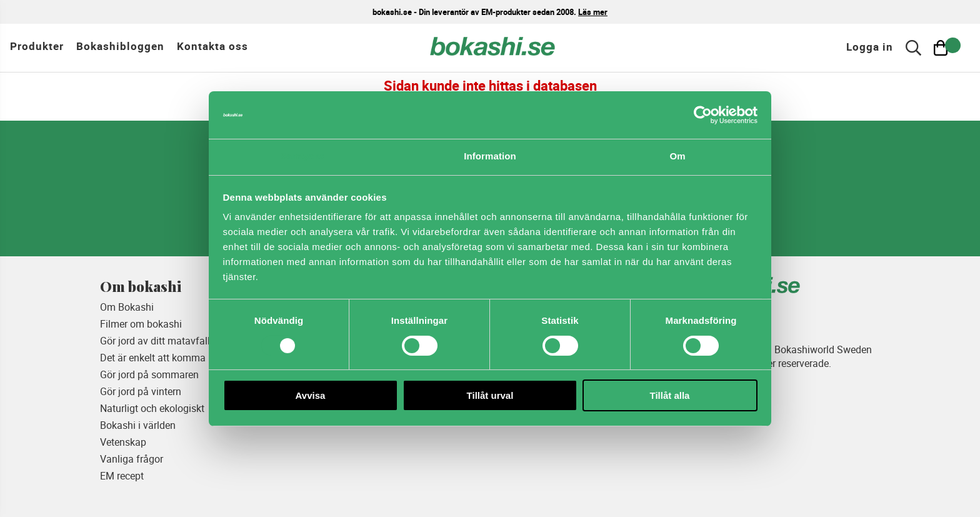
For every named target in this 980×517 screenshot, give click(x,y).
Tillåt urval (490, 395)
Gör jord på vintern (141, 391)
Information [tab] (490, 156)
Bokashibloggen (120, 46)
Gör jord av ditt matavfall (155, 341)
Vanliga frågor (132, 459)
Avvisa (311, 395)
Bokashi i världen (138, 425)
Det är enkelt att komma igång (167, 358)
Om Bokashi (127, 307)
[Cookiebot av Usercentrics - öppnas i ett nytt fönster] (703, 115)
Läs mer (593, 12)
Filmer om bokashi (141, 324)
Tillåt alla (670, 395)
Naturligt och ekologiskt (152, 408)
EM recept (122, 476)
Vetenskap (123, 442)
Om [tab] (677, 156)
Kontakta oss (212, 46)
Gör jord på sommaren (149, 374)
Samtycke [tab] (303, 156)
